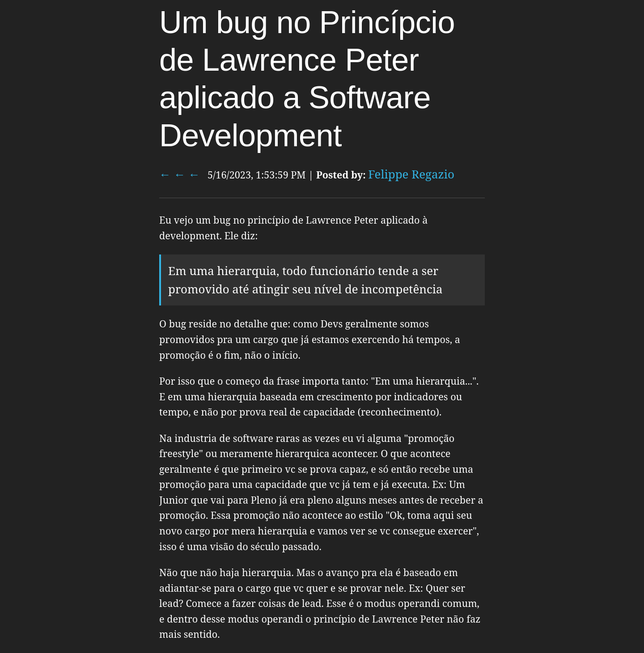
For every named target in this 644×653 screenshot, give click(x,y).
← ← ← (180, 174)
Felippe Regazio (411, 174)
